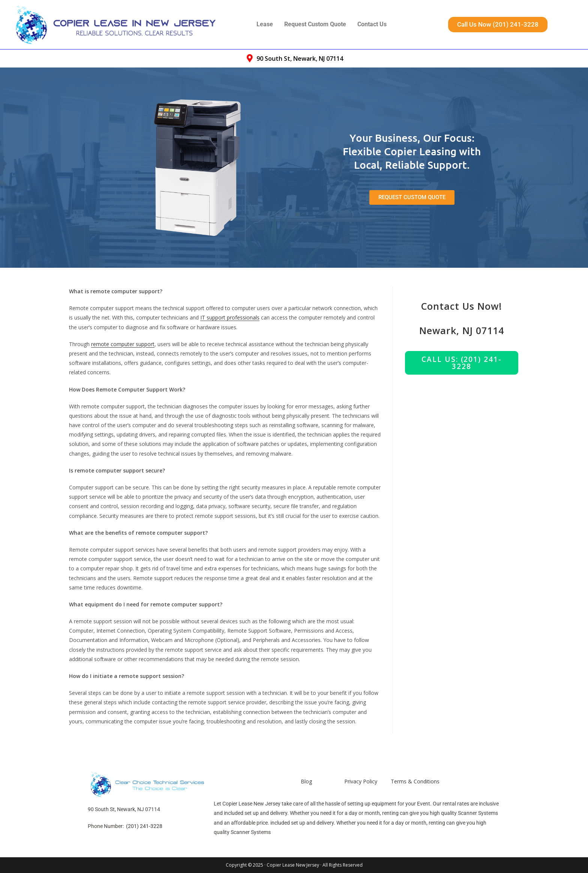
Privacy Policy (361, 781)
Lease (265, 24)
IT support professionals (230, 317)
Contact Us (372, 24)
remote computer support (123, 344)
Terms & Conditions (415, 781)
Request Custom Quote (315, 24)
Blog (306, 781)
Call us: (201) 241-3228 (461, 363)
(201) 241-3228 (144, 826)
